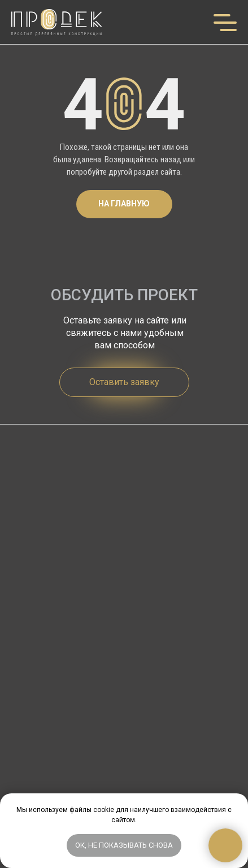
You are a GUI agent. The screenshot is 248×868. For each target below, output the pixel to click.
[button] (124, 382)
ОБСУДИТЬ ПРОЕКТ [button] (124, 295)
